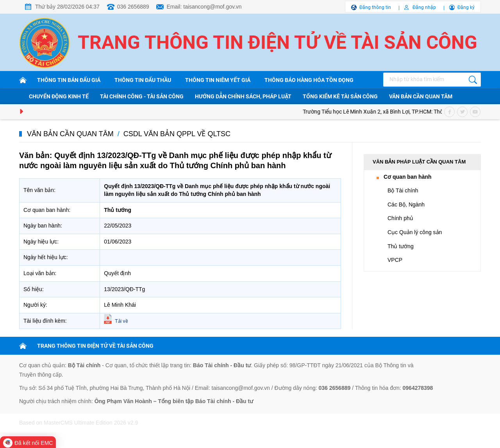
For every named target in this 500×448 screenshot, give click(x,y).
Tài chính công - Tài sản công (142, 96)
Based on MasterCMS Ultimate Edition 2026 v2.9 (79, 423)
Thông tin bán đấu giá (69, 80)
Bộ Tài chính (403, 190)
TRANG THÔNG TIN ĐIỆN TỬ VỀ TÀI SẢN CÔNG (95, 346)
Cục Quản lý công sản (415, 232)
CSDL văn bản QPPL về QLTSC (177, 134)
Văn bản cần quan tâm (421, 96)
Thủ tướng (401, 246)
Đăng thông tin (375, 7)
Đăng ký (466, 7)
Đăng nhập (424, 7)
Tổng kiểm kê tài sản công (340, 96)
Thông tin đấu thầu (143, 80)
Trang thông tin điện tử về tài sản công (278, 42)
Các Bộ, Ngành (406, 204)
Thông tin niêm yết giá (218, 80)
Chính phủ (400, 218)
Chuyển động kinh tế (59, 96)
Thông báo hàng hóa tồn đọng (309, 80)
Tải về (121, 321)
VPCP (395, 260)
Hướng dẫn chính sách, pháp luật (243, 96)
